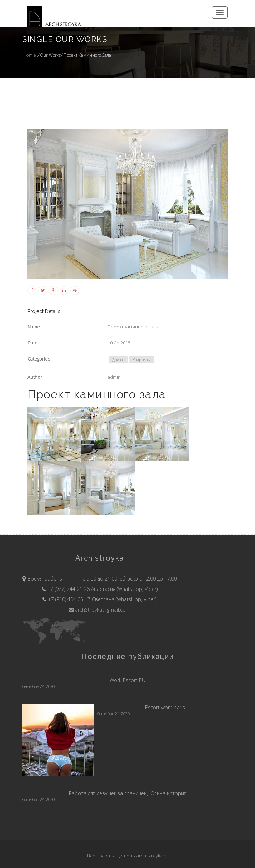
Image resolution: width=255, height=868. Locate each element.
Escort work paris (165, 707)
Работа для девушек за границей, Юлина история (128, 793)
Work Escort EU (127, 680)
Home (29, 55)
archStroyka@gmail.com (99, 610)
